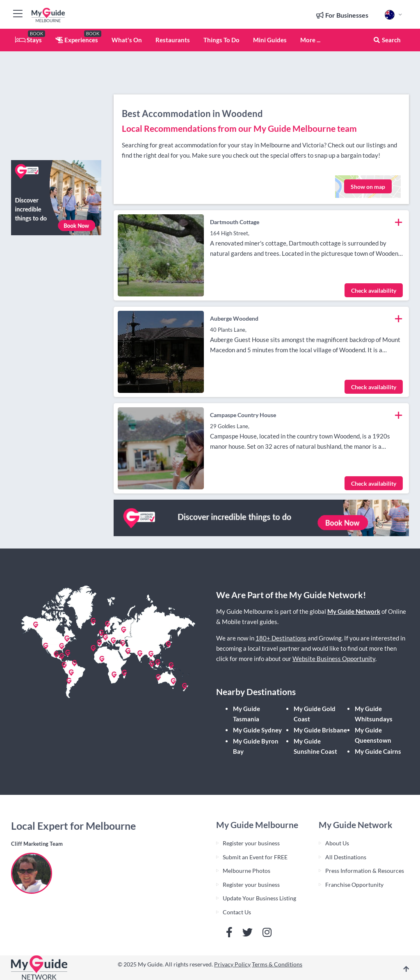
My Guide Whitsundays (374, 714)
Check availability (374, 290)
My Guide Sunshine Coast (315, 746)
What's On (127, 40)
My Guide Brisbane (320, 730)
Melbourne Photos (247, 871)
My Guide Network (354, 611)
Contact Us (237, 912)
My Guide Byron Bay (256, 746)
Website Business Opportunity (334, 659)
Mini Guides (270, 40)
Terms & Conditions (277, 964)
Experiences (77, 40)
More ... (310, 40)
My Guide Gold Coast (315, 714)
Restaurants (173, 40)
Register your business (251, 843)
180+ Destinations (281, 638)
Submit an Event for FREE (255, 857)
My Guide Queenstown (373, 735)
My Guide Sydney (257, 730)
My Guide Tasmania (247, 714)
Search (387, 40)
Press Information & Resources (365, 871)
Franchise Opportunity (354, 885)
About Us (337, 843)
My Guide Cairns (378, 751)
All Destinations (346, 857)
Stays (29, 40)
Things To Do (221, 40)
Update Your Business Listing (259, 898)
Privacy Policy (232, 964)
